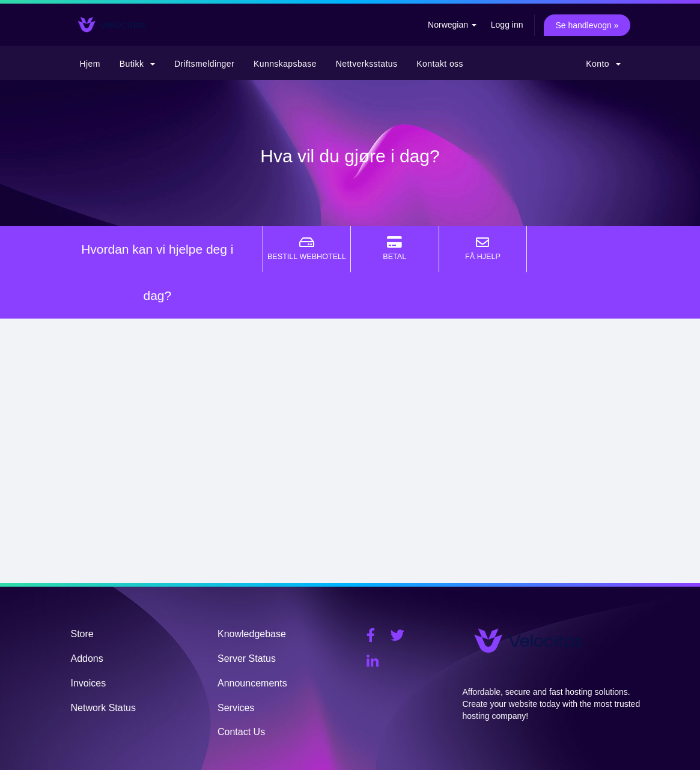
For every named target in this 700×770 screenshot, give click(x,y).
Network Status (103, 708)
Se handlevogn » (587, 25)
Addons (87, 658)
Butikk (137, 64)
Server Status (247, 658)
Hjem (90, 64)
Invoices (89, 683)
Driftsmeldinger (204, 64)
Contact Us (241, 732)
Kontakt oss (440, 64)
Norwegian (452, 25)
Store (82, 634)
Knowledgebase (252, 634)
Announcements (252, 683)
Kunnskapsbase (285, 64)
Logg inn (507, 25)
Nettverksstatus (367, 64)
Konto (603, 64)
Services (236, 708)
